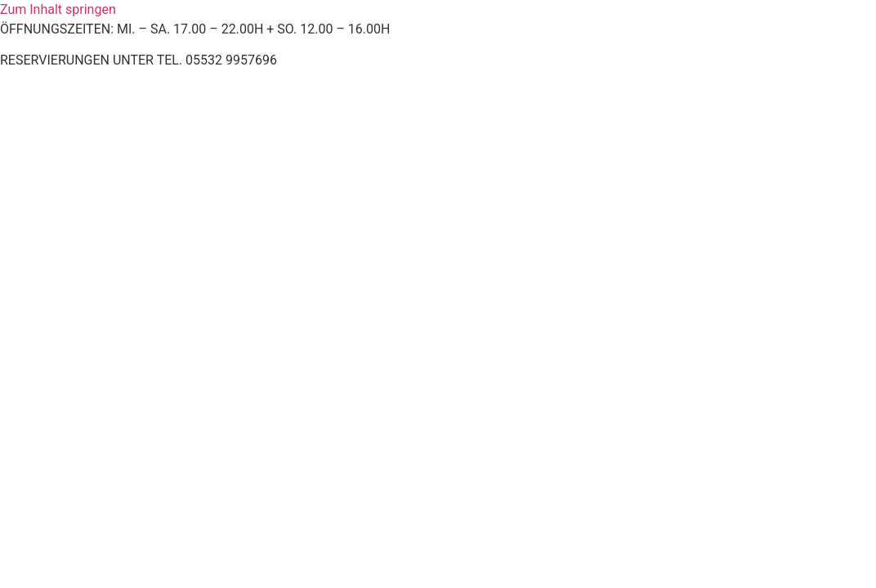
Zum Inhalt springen (58, 9)
